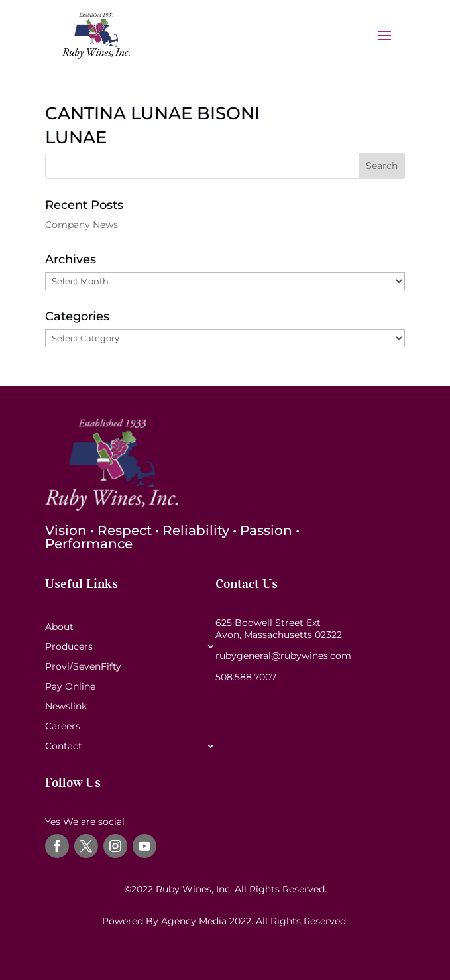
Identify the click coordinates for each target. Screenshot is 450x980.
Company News (82, 225)
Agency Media (195, 921)
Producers (69, 647)
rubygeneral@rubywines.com (283, 656)
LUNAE (76, 137)
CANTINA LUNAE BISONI (152, 113)
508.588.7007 (246, 677)
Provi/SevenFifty (83, 667)
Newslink (66, 707)
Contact (64, 747)
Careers (63, 727)
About (59, 627)
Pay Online (70, 687)
